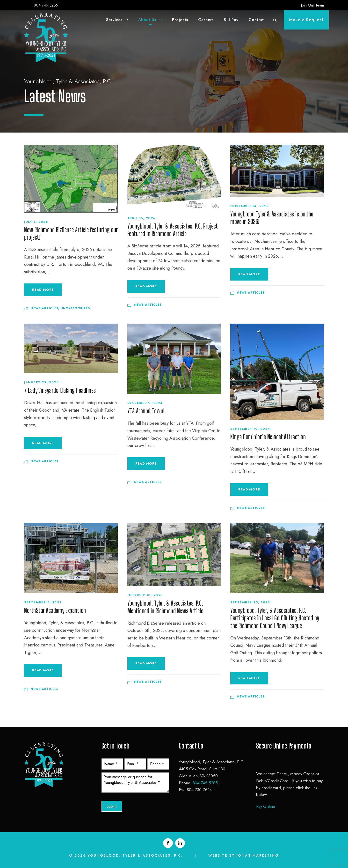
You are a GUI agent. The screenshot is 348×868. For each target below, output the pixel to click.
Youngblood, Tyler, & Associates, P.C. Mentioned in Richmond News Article (165, 607)
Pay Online (266, 806)
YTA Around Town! (146, 411)
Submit (112, 806)
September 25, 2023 (250, 602)
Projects (180, 20)
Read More (43, 290)
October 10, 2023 (145, 595)
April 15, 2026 (141, 218)
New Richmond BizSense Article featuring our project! (71, 234)
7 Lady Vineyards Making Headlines (60, 390)
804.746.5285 (46, 5)
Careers (206, 20)
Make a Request (306, 20)
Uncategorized (75, 308)
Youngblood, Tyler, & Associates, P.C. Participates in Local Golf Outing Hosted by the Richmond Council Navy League (275, 618)
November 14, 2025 (250, 206)
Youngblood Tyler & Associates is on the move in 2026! (272, 218)
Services (114, 20)
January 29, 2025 (41, 382)
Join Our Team (312, 5)
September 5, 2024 (43, 602)
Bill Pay (231, 20)
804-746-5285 (205, 783)
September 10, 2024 (250, 429)
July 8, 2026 (36, 222)
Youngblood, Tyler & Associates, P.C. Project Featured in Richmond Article (173, 230)
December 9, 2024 (145, 403)
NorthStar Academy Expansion (55, 610)
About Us (147, 20)
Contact (257, 20)
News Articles (44, 308)
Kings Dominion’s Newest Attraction (268, 437)
